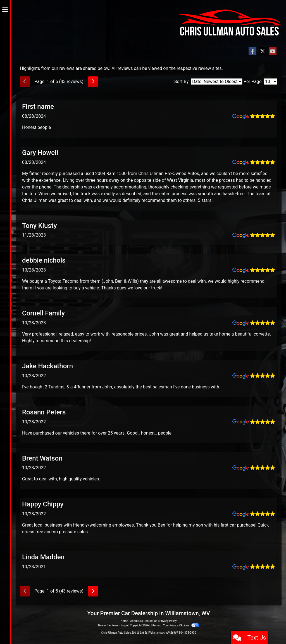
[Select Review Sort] (217, 82)
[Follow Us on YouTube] (273, 51)
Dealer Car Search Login (113, 625)
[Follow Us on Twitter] (263, 51)
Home (124, 621)
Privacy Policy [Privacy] (168, 621)
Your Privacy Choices (181, 625)
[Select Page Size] (270, 82)
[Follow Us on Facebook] (252, 51)
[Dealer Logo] (149, 23)
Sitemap (156, 625)
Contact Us (150, 621)
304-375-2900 (187, 633)
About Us (136, 621)
